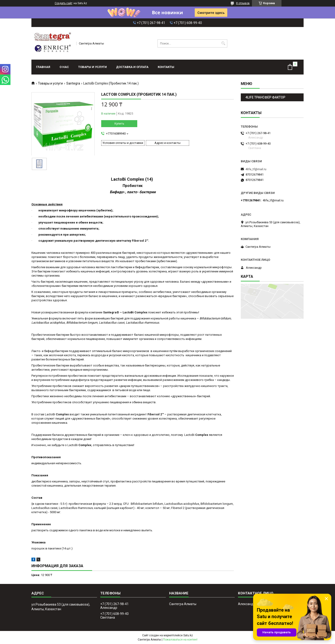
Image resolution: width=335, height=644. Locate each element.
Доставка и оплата (132, 67)
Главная (43, 67)
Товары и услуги (92, 67)
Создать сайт (64, 3)
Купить (119, 124)
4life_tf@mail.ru (256, 169)
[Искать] (223, 43)
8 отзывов (243, 3)
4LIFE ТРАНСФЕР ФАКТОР (265, 97)
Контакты (166, 67)
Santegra (73, 83)
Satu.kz (188, 635)
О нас (64, 67)
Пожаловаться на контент (180, 640)
